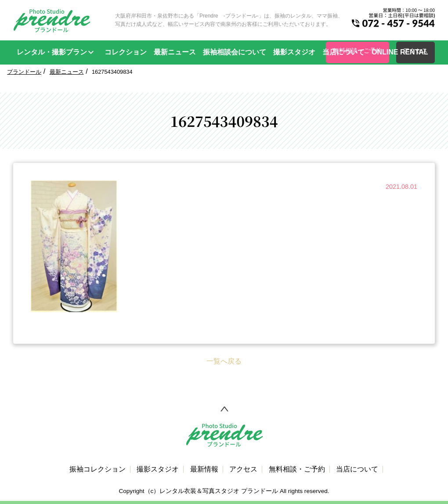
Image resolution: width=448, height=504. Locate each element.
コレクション (126, 52)
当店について (343, 52)
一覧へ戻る (224, 361)
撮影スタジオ (294, 52)
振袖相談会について (235, 52)
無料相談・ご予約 (297, 469)
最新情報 (204, 469)
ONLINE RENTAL (400, 52)
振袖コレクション (98, 469)
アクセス (243, 469)
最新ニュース (175, 52)
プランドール (24, 72)
